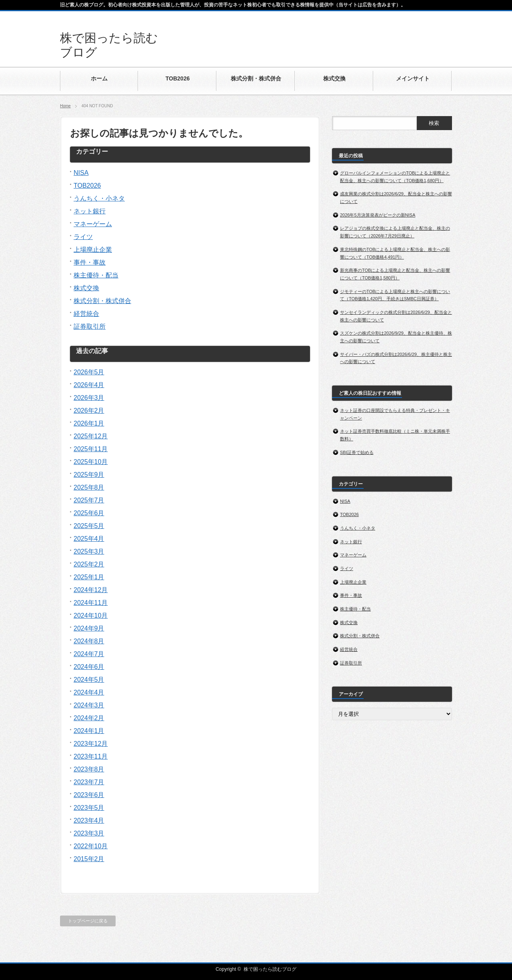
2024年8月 (89, 641)
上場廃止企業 (93, 250)
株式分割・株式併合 (102, 301)
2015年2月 (89, 859)
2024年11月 (91, 603)
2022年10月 (91, 846)
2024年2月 (89, 718)
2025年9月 (89, 475)
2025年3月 (89, 551)
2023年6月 (89, 795)
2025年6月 (89, 513)
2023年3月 (89, 833)
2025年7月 (89, 500)
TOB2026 (87, 186)
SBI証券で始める (357, 452)
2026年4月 (89, 385)
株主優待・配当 (96, 275)
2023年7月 (89, 782)
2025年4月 (89, 539)
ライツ (83, 237)
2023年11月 (91, 756)
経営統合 (86, 314)
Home (65, 106)
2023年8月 (89, 769)
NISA (81, 173)
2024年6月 (89, 667)
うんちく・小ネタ (99, 198)
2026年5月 (89, 372)
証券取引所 (90, 326)
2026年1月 (89, 423)
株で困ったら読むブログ (270, 969)
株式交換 (86, 288)
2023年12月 (91, 744)
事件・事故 (90, 262)
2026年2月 (89, 411)
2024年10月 (91, 616)
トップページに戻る (88, 921)
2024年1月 (89, 731)
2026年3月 (89, 398)
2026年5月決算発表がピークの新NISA (378, 215)
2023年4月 (89, 820)
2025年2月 (89, 564)
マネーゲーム (93, 224)
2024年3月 (89, 705)
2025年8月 (89, 487)
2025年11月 (91, 449)
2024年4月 (89, 692)
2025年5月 (89, 526)
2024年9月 (89, 628)
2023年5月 (89, 808)
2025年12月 (91, 436)
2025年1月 (89, 577)
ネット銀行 (90, 211)
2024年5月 (89, 680)
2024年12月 (91, 590)
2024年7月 (89, 654)
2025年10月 (91, 462)
